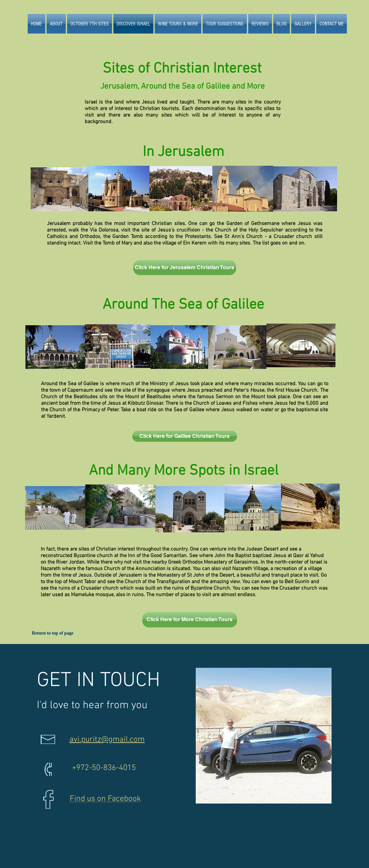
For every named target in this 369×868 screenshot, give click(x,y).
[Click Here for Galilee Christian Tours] (185, 436)
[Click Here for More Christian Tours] (190, 620)
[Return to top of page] (53, 633)
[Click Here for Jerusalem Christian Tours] (185, 268)
